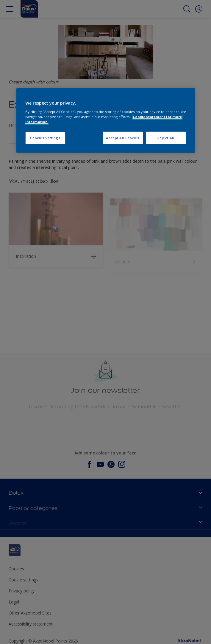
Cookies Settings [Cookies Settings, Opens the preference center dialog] (45, 138)
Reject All (166, 138)
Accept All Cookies (122, 138)
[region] (106, 121)
